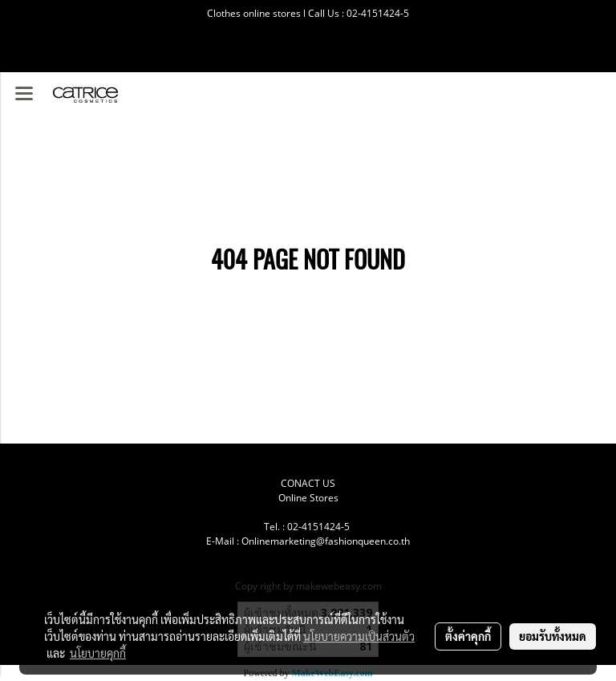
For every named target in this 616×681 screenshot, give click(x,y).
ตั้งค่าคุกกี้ (468, 636)
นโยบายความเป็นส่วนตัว (359, 636)
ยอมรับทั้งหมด (553, 636)
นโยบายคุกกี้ (98, 653)
